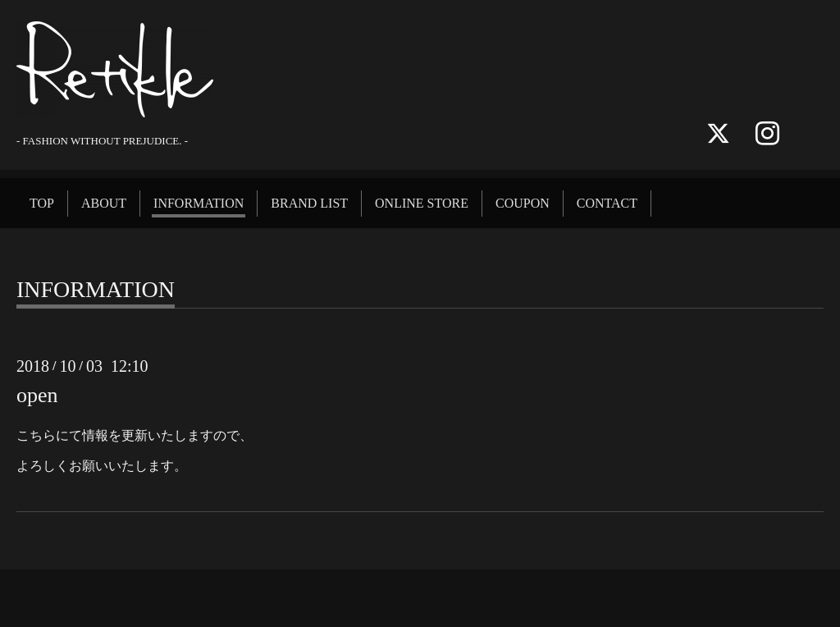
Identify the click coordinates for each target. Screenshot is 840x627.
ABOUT (104, 203)
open (37, 395)
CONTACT (607, 203)
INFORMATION (199, 203)
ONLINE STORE (422, 203)
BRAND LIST (309, 203)
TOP (42, 203)
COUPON (523, 203)
